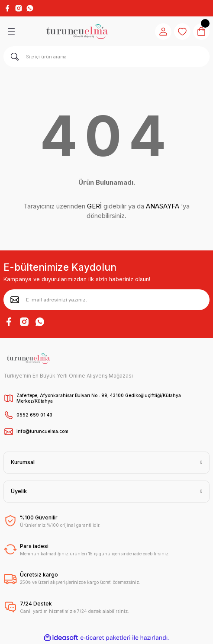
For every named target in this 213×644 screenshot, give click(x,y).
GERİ (94, 206)
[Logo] (77, 32)
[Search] (106, 57)
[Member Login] (163, 32)
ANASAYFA (163, 206)
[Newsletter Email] (106, 300)
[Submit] (15, 300)
